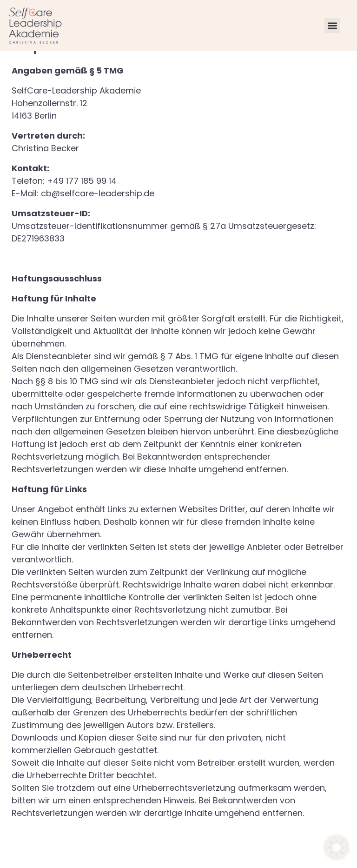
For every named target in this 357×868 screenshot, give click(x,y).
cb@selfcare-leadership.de (98, 220)
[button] (332, 25)
